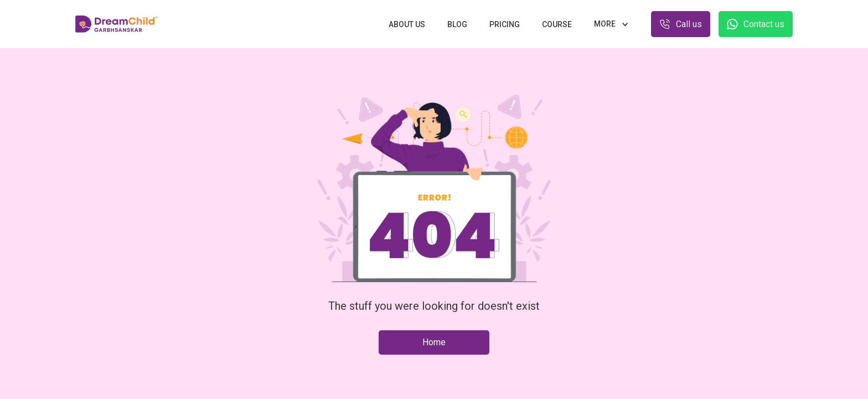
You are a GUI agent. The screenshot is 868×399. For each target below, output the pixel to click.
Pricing (505, 24)
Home (434, 342)
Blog (457, 24)
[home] (117, 24)
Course (557, 24)
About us (407, 24)
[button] (611, 24)
